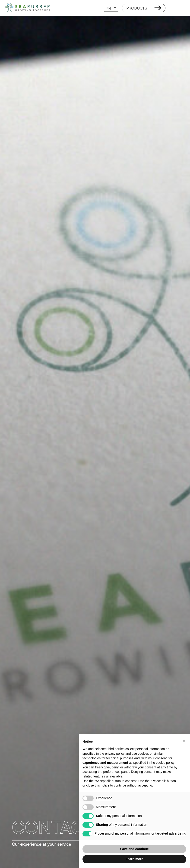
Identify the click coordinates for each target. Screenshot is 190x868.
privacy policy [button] (115, 754)
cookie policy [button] (165, 763)
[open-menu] (178, 8)
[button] (111, 8)
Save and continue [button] (134, 849)
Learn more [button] (134, 859)
